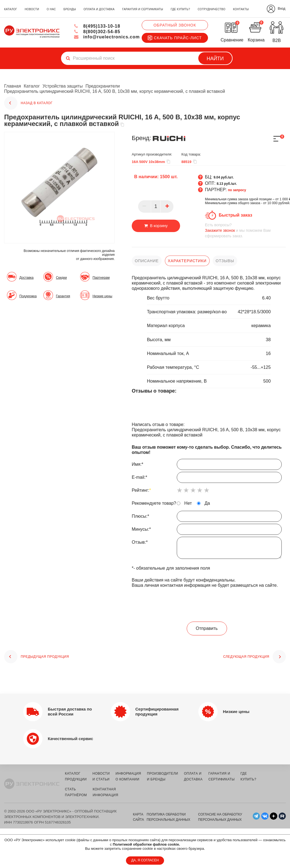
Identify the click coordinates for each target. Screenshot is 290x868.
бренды (70, 9)
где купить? (180, 9)
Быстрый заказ (235, 215)
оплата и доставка (99, 9)
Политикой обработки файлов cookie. (146, 844)
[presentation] (207, 605)
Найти (215, 59)
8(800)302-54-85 (97, 32)
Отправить (207, 628)
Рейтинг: (141, 490)
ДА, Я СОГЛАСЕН (145, 860)
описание (147, 261)
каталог (11, 9)
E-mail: (207, 479)
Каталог (32, 86)
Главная (13, 86)
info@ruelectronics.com (107, 37)
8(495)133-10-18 (97, 26)
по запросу (237, 190)
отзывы (225, 261)
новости (32, 9)
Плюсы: (207, 518)
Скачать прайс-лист (175, 38)
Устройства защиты (63, 86)
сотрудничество (212, 9)
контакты (241, 9)
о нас (51, 9)
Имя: (207, 466)
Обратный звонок (175, 25)
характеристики (187, 261)
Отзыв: (207, 549)
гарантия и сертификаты (143, 9)
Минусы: (207, 531)
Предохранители (102, 86)
